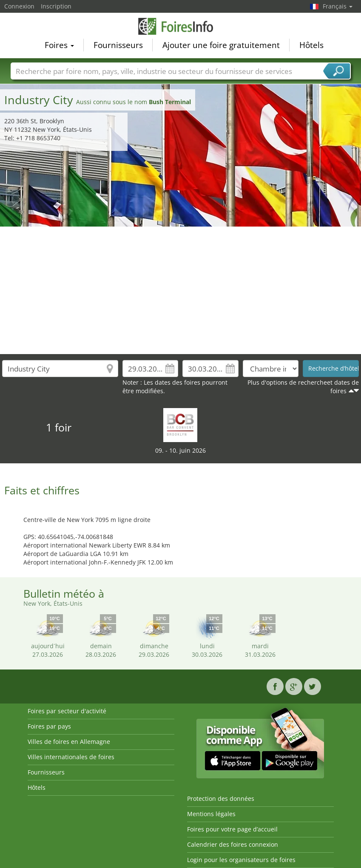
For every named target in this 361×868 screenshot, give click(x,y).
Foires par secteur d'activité (67, 711)
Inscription (56, 6)
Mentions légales (211, 814)
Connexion (19, 6)
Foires (59, 45)
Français (338, 6)
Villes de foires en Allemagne (69, 742)
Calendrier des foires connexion (233, 844)
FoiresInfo (181, 26)
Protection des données (221, 799)
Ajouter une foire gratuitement (221, 45)
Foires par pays (49, 726)
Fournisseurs (118, 45)
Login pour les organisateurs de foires (241, 860)
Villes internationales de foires (71, 757)
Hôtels (311, 45)
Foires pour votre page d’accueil (232, 829)
